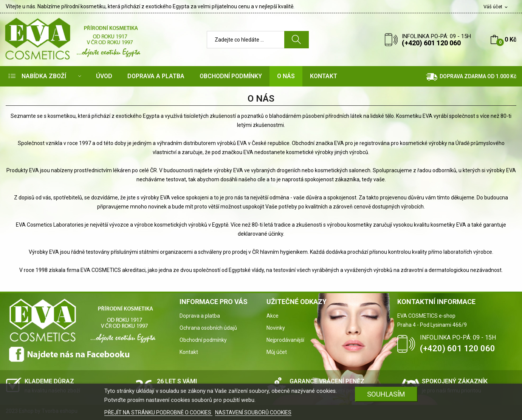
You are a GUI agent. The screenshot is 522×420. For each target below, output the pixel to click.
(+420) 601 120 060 (431, 43)
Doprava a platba (200, 316)
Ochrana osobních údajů (208, 328)
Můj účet (277, 352)
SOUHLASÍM (386, 394)
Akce (273, 316)
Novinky (276, 328)
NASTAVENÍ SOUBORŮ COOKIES (253, 412)
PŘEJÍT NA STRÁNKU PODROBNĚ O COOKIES (158, 412)
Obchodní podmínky (203, 340)
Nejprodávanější (285, 340)
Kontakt (189, 352)
